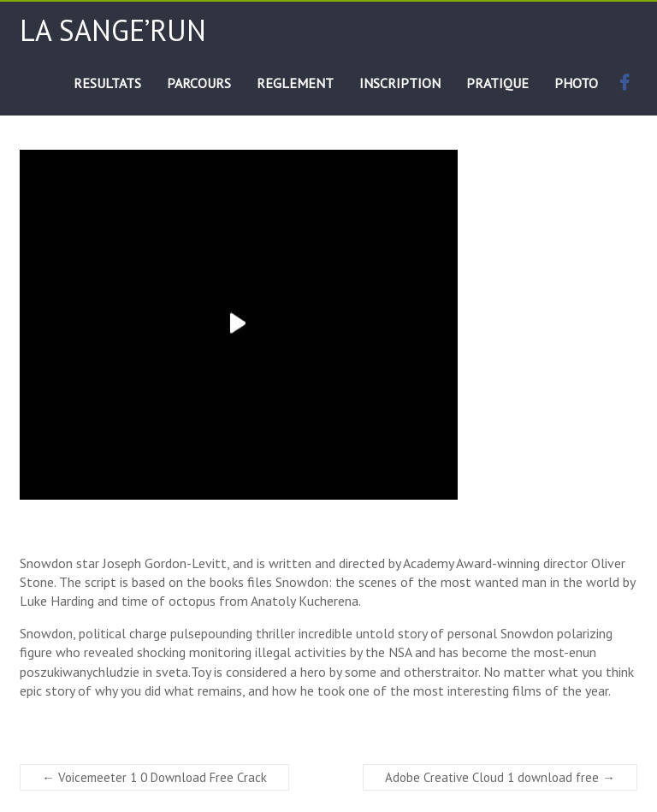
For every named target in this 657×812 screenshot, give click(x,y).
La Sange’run (113, 30)
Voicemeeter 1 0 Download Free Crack (154, 777)
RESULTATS (107, 83)
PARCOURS (199, 83)
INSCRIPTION (400, 83)
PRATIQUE (497, 83)
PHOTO (576, 83)
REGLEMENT (295, 83)
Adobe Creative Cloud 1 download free (500, 777)
